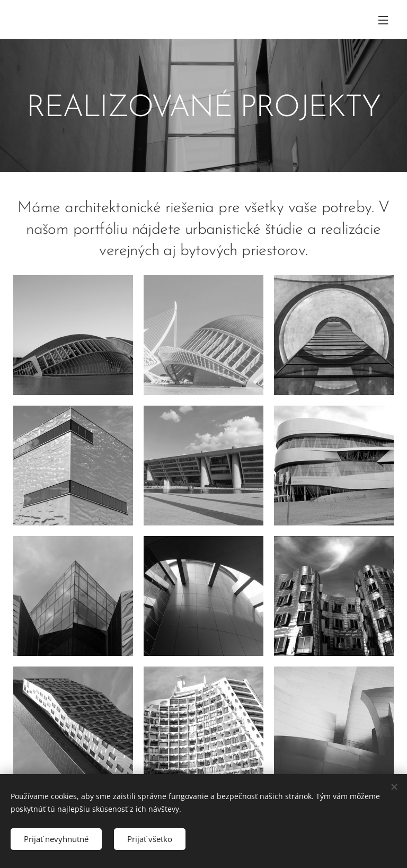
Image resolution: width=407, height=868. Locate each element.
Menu (383, 20)
